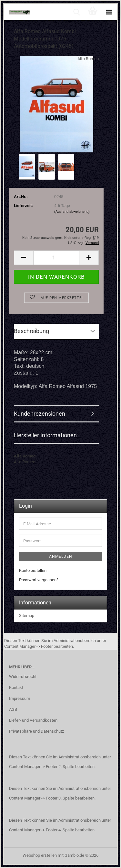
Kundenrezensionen (40, 414)
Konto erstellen (33, 570)
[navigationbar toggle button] (109, 12)
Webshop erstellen (40, 855)
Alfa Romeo (88, 59)
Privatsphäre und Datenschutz (36, 731)
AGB (13, 709)
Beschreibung (31, 331)
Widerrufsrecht (23, 677)
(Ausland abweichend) (72, 212)
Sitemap (27, 615)
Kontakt (16, 687)
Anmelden (61, 556)
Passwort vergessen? (39, 580)
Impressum (20, 698)
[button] (24, 258)
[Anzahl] (56, 258)
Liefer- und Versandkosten (33, 720)
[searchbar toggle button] (76, 12)
